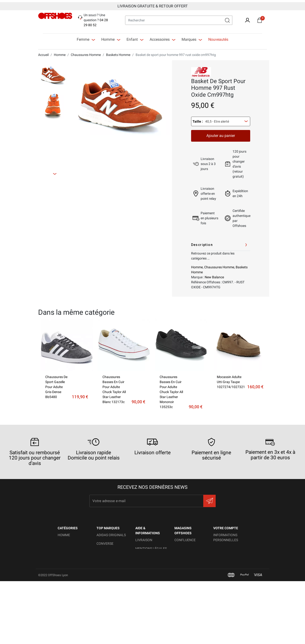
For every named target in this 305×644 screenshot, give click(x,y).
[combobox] (221, 119)
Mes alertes (224, 589)
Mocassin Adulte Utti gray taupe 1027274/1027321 (231, 380)
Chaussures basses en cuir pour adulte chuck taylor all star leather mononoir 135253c (171, 390)
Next (59, 171)
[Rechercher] (179, 18)
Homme (197, 265)
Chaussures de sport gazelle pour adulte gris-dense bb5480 (56, 385)
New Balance (214, 275)
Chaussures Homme (219, 265)
